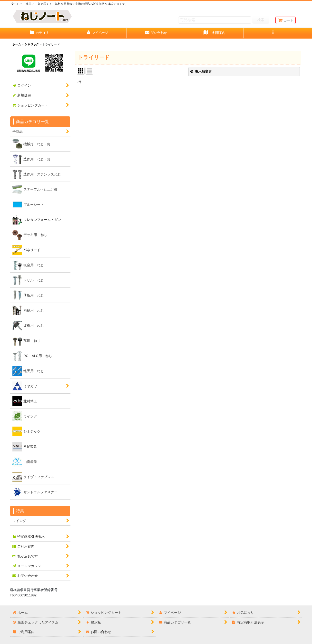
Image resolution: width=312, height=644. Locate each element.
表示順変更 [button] (201, 72)
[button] (273, 33)
